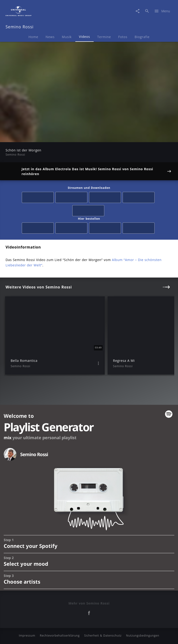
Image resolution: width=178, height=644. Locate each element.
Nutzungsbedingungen (143, 636)
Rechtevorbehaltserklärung (60, 636)
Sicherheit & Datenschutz (103, 636)
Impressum (27, 636)
